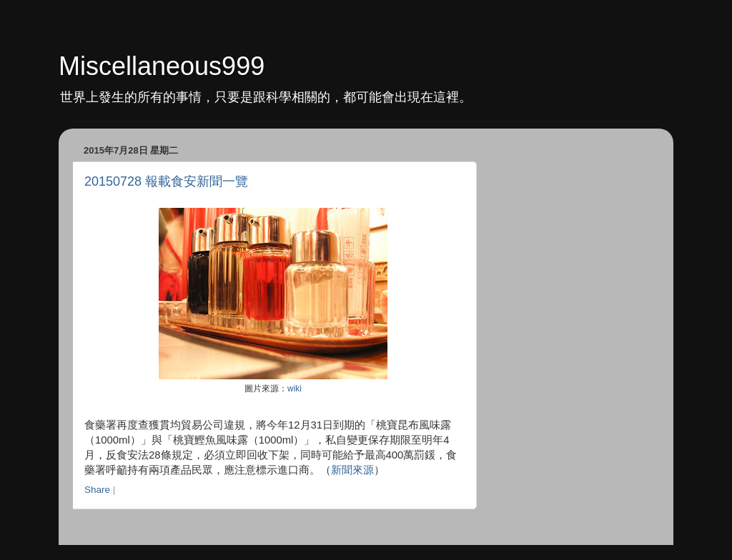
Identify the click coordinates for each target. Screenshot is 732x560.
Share (97, 490)
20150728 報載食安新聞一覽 (166, 181)
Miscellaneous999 (162, 66)
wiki (295, 389)
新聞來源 (352, 470)
